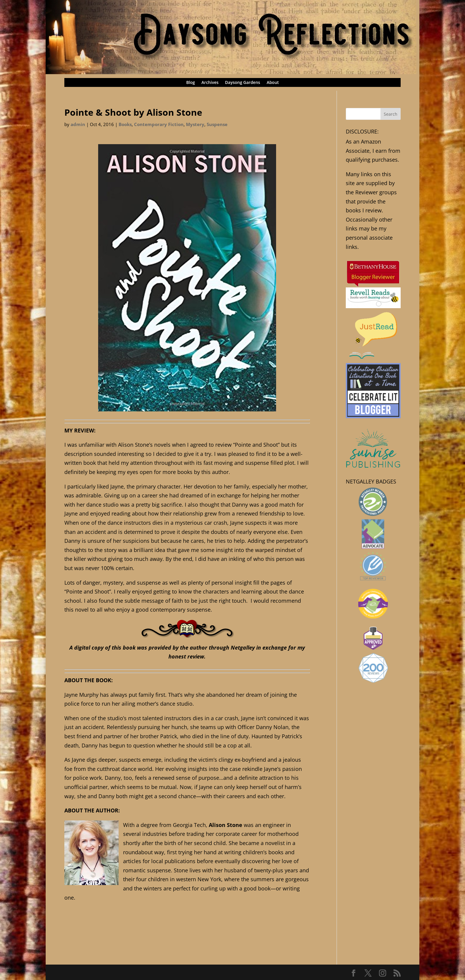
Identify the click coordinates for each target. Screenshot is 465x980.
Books (125, 124)
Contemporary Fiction (159, 124)
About (273, 83)
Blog (191, 83)
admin (78, 124)
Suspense (217, 124)
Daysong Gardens (243, 83)
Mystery (195, 124)
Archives (210, 83)
